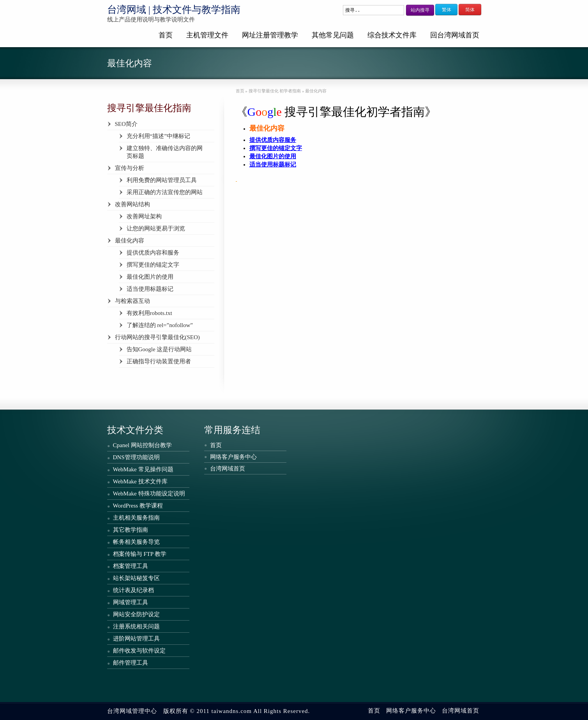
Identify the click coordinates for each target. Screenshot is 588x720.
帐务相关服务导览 (136, 542)
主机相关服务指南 (136, 518)
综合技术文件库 (392, 35)
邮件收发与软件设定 (139, 651)
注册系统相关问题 (136, 626)
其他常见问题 (333, 35)
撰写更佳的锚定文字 (153, 265)
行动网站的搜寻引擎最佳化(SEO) (157, 337)
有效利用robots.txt (149, 313)
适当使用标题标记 (150, 289)
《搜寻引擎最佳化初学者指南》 (336, 112)
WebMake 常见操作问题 (143, 469)
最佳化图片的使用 (150, 277)
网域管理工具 (131, 602)
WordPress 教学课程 (138, 506)
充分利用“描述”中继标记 (158, 136)
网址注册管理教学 (270, 35)
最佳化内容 (130, 241)
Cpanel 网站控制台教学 (142, 445)
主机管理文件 (207, 35)
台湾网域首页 (228, 469)
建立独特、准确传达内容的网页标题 (165, 152)
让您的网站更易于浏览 (156, 228)
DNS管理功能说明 (136, 457)
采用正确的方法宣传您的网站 (165, 192)
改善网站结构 (132, 204)
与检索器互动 (132, 301)
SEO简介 (126, 124)
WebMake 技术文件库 (140, 481)
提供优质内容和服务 (153, 253)
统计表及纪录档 (133, 590)
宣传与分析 (130, 168)
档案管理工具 (131, 566)
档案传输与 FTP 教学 (140, 554)
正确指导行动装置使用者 (159, 361)
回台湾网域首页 (455, 35)
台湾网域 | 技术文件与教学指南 (174, 10)
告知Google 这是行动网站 (159, 349)
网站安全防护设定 (136, 614)
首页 (166, 35)
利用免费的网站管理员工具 (162, 180)
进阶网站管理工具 (136, 639)
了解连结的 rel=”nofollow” (160, 325)
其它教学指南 (131, 530)
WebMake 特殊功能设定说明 (149, 494)
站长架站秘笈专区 (136, 578)
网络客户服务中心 (233, 457)
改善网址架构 (144, 216)
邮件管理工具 (131, 663)
